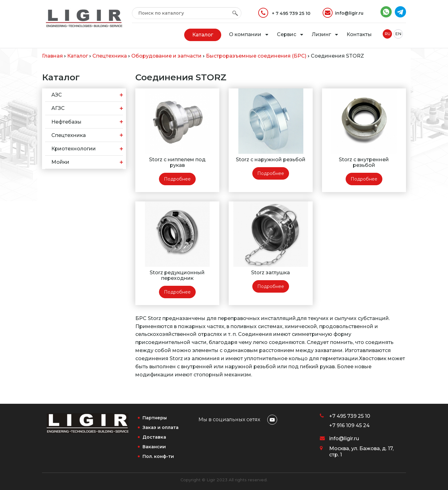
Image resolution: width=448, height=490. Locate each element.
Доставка (154, 437)
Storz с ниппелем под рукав (177, 162)
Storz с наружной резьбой (271, 160)
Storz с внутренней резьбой (364, 162)
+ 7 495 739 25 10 (284, 13)
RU (387, 34)
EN (398, 34)
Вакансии (154, 447)
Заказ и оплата (161, 427)
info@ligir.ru (343, 13)
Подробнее (177, 179)
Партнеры (155, 418)
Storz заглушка (271, 273)
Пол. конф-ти (158, 456)
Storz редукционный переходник (177, 275)
